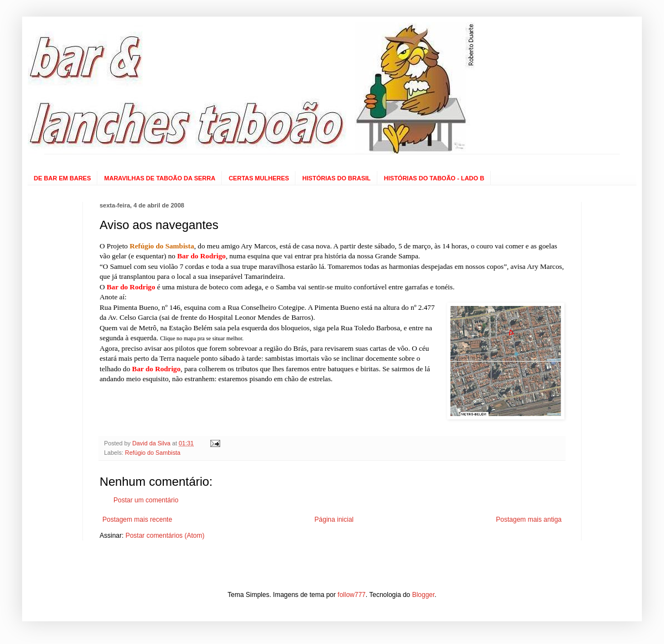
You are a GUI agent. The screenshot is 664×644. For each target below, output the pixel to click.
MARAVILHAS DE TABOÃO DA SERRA (160, 178)
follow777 (352, 595)
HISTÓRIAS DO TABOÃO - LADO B (434, 178)
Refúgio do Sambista (153, 453)
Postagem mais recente (137, 520)
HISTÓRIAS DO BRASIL (336, 178)
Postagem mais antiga (529, 520)
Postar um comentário (146, 500)
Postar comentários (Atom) (165, 536)
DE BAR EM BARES (62, 178)
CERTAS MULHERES (259, 178)
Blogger (424, 595)
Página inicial (334, 520)
